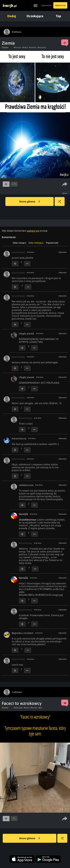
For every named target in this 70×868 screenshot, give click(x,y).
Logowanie (46, 5)
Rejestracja (60, 5)
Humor (5, 47)
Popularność (52, 243)
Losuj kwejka (61, 203)
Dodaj (12, 16)
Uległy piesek (26, 334)
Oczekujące (35, 16)
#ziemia (33, 47)
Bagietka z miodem (23, 633)
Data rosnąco (19, 243)
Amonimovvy (19, 438)
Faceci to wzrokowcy (22, 703)
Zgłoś (65, 193)
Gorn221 (23, 514)
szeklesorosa (26, 485)
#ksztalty (42, 47)
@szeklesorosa (27, 520)
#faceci (34, 708)
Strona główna (30, 202)
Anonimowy (18, 252)
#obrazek (18, 708)
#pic (40, 708)
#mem (25, 47)
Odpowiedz (62, 252)
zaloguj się (33, 231)
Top (58, 16)
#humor (17, 47)
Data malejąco (36, 243)
